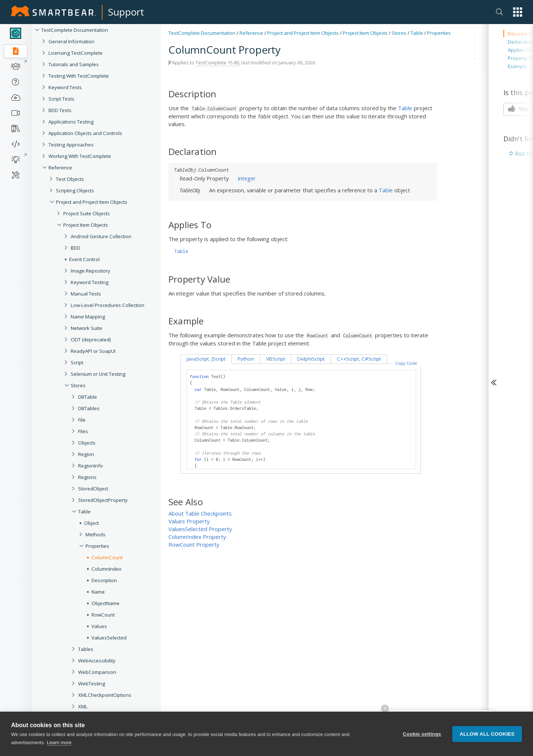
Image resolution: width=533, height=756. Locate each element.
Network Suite (86, 328)
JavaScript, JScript (206, 359)
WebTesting (92, 684)
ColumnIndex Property (197, 537)
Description (104, 580)
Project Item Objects (86, 225)
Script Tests (61, 99)
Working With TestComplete (80, 156)
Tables (86, 649)
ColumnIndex (106, 569)
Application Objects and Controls (85, 133)
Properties (97, 546)
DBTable (88, 397)
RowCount (103, 615)
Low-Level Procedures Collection (108, 305)
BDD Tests (60, 110)
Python (246, 359)
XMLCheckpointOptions (105, 695)
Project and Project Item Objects (92, 202)
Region (86, 454)
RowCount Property (194, 544)
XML (83, 706)
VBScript (276, 359)
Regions (87, 477)
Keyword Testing (90, 282)
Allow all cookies (487, 734)
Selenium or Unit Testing (98, 374)
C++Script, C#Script (359, 359)
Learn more (59, 743)
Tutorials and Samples (74, 64)
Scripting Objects (75, 190)
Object (91, 523)
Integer (247, 178)
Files (83, 431)
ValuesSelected (109, 638)
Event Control (84, 259)
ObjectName (105, 603)
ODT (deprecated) (91, 340)
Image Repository (90, 271)
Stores (78, 385)
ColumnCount (107, 557)
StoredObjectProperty (103, 500)
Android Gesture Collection (101, 236)
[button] (518, 12)
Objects (87, 443)
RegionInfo (90, 466)
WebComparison (97, 672)
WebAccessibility (97, 661)
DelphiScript (311, 359)
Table (84, 512)
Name (98, 592)
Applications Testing (71, 122)
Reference (60, 168)
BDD (76, 248)
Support (126, 12)
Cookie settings (422, 734)
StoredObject (93, 489)
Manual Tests (86, 294)
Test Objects (70, 179)
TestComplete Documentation (75, 30)
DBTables (89, 408)
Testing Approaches (71, 145)
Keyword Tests (65, 87)
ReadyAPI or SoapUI (93, 351)
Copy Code (406, 363)
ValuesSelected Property (200, 529)
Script (77, 362)
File (82, 420)
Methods (95, 534)
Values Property (189, 521)
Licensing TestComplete (76, 53)
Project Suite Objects (87, 213)
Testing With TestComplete (79, 76)
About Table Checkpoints (200, 513)
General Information (71, 41)
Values (99, 626)
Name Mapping (88, 317)
